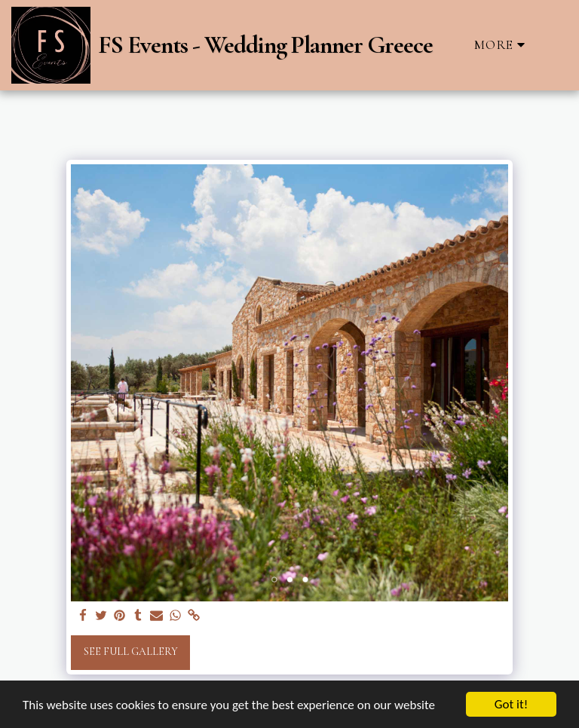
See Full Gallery (131, 652)
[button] (555, 45)
